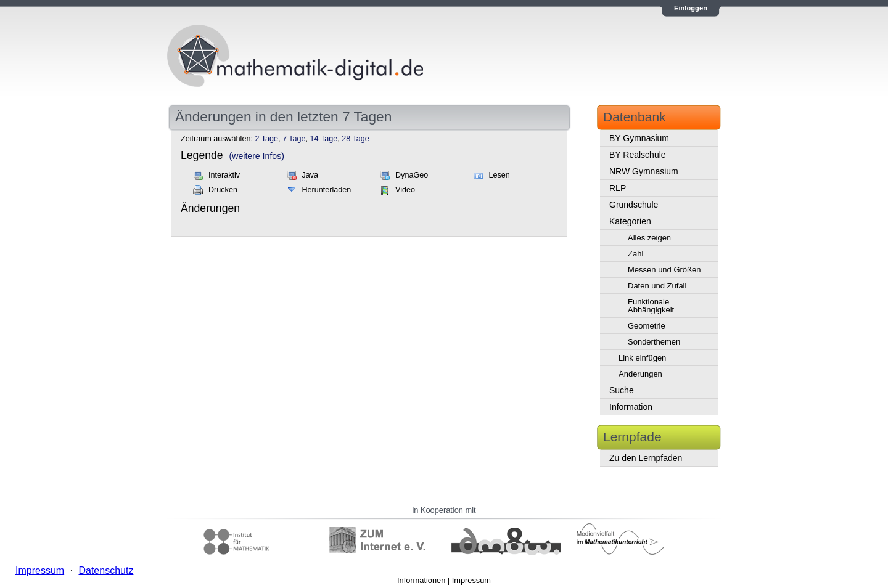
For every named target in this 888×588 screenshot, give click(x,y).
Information (631, 407)
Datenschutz (106, 570)
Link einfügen (642, 358)
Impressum (471, 580)
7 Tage (294, 139)
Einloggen (691, 8)
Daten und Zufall (657, 286)
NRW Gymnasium (644, 171)
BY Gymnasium (639, 138)
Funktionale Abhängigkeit (651, 306)
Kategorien (630, 221)
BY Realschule (638, 155)
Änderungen (640, 374)
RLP (618, 188)
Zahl (635, 254)
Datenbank (635, 117)
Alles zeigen (649, 238)
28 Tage (356, 139)
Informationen (421, 580)
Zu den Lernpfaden (646, 458)
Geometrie (647, 326)
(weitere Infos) (257, 156)
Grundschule (634, 205)
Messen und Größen (664, 270)
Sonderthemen (654, 342)
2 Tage (266, 139)
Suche (622, 390)
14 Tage (324, 139)
